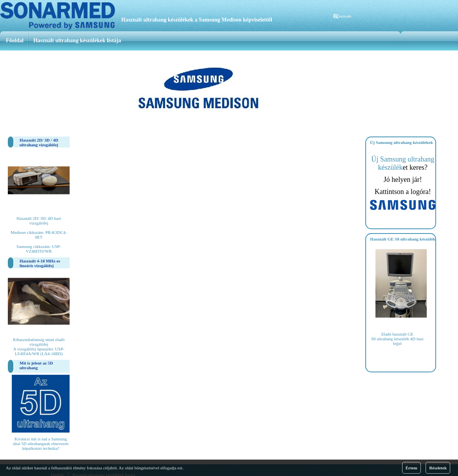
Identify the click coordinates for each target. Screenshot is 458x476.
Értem (411, 468)
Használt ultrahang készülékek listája (77, 40)
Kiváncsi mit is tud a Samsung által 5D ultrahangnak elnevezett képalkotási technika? (41, 444)
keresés (345, 16)
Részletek (438, 468)
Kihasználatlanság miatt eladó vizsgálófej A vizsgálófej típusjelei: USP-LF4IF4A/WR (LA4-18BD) (39, 347)
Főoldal (15, 40)
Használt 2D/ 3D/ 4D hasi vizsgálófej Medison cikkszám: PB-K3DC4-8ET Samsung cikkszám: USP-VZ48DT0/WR (39, 235)
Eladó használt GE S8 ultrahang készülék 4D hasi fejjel (397, 339)
